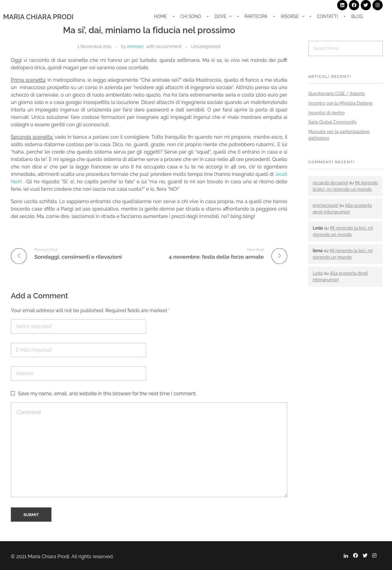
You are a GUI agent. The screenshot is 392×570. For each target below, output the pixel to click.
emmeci (135, 46)
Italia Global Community (333, 122)
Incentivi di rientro (326, 113)
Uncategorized (206, 46)
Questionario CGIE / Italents (337, 94)
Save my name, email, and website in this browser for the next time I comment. (107, 394)
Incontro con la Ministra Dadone (341, 103)
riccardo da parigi (330, 183)
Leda (318, 273)
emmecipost (325, 205)
